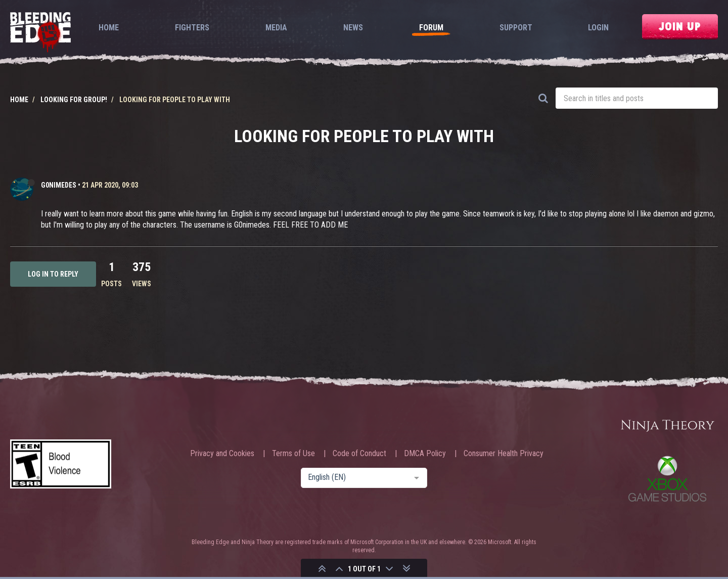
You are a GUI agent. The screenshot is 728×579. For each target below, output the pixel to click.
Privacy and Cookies (222, 454)
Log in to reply (53, 274)
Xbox (667, 479)
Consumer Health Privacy (504, 454)
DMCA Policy (425, 454)
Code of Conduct (359, 454)
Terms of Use (293, 454)
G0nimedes (59, 185)
